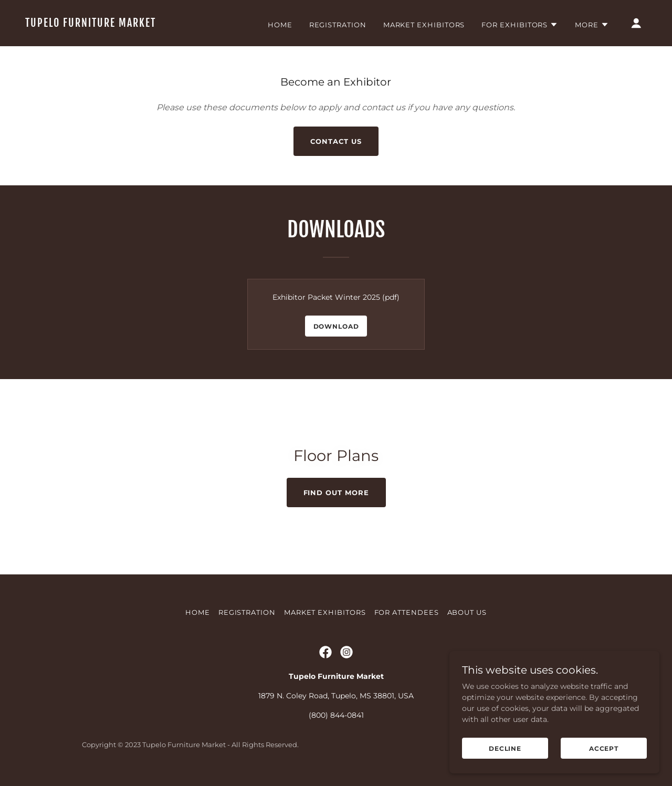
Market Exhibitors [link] (424, 25)
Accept (604, 748)
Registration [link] (338, 25)
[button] (520, 25)
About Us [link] (467, 612)
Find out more (336, 492)
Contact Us (336, 141)
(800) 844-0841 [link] (336, 715)
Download (336, 326)
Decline (505, 748)
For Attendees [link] (407, 612)
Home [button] (198, 612)
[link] (112, 24)
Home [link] (280, 25)
